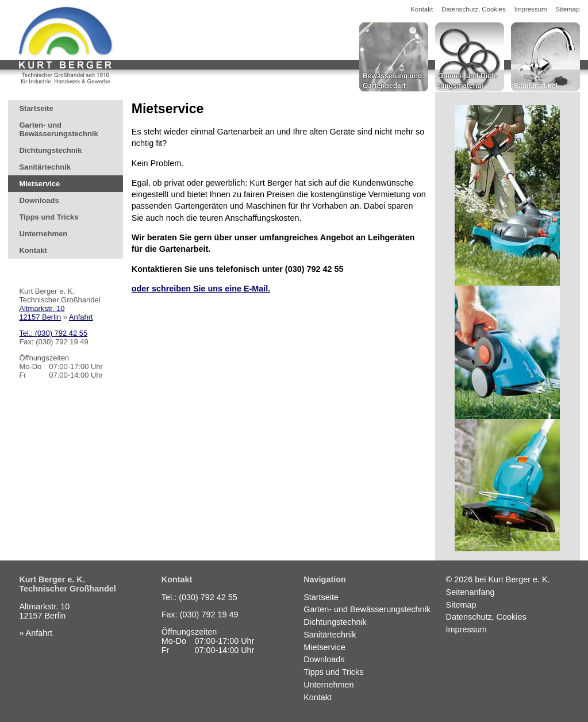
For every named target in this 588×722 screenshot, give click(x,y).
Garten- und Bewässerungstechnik (58, 129)
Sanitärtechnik (45, 167)
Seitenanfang (470, 592)
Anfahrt (81, 317)
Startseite (36, 108)
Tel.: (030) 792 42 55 (53, 333)
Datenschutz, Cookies (474, 9)
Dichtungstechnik (50, 150)
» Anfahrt (36, 633)
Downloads (39, 200)
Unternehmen (43, 234)
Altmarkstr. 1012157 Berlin (42, 313)
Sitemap (567, 9)
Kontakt (422, 9)
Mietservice (39, 184)
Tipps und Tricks (49, 217)
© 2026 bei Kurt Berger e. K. (498, 579)
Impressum (531, 9)
